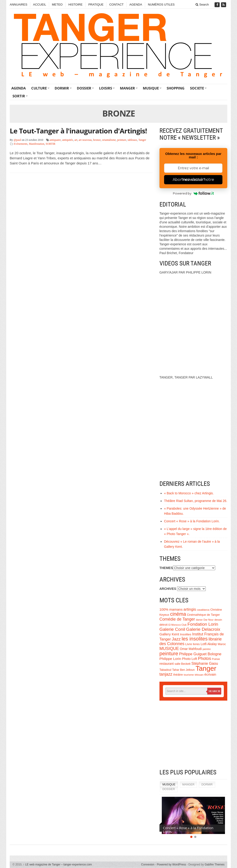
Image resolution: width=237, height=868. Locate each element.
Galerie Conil (172, 629)
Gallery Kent (169, 634)
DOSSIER (84, 88)
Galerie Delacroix (203, 629)
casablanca (203, 610)
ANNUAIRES (19, 5)
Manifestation (37, 144)
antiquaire (55, 140)
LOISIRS (106, 88)
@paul (17, 140)
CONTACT (116, 5)
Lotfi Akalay (209, 644)
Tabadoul (165, 670)
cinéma (178, 614)
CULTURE (39, 88)
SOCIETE (197, 88)
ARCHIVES (168, 589)
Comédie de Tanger (177, 619)
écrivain (210, 674)
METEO (57, 5)
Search (202, 5)
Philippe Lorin (170, 659)
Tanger (142, 140)
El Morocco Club (178, 625)
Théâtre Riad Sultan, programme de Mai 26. (196, 501)
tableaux (133, 140)
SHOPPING (176, 88)
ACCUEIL (40, 5)
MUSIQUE (151, 88)
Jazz (176, 639)
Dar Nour (208, 620)
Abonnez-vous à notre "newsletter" (193, 180)
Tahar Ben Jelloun (183, 670)
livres (196, 644)
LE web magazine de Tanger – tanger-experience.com (58, 865)
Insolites (186, 634)
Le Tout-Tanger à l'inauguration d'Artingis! (78, 131)
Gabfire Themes (215, 865)
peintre (207, 649)
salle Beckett (182, 664)
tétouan (199, 675)
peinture (122, 140)
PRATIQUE (96, 5)
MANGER (127, 88)
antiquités (68, 140)
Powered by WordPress (172, 865)
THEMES (166, 568)
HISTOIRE (75, 5)
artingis (190, 609)
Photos (204, 659)
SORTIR (19, 96)
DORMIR (62, 88)
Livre (189, 644)
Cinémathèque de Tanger (203, 615)
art (76, 140)
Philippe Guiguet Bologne (200, 654)
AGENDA (136, 5)
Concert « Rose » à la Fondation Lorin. (192, 521)
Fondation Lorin (203, 624)
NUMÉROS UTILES (161, 5)
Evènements (21, 144)
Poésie (216, 659)
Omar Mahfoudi (191, 649)
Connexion (148, 865)
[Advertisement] (193, 735)
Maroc (222, 644)
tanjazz (166, 674)
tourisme (189, 675)
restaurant (167, 664)
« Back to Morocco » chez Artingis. (189, 493)
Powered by (193, 193)
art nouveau (85, 140)
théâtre (178, 675)
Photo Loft (189, 659)
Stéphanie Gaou (205, 663)
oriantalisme (109, 140)
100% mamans (171, 609)
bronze (97, 140)
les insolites (195, 639)
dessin (218, 620)
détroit (164, 625)
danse (199, 620)
